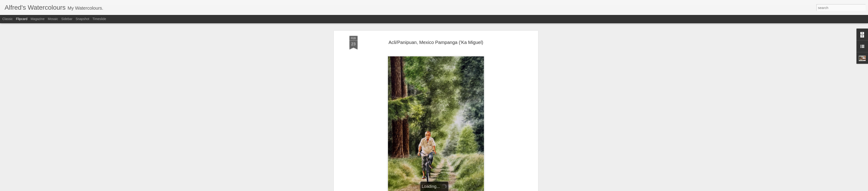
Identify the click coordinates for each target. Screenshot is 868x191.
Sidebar (67, 19)
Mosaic (53, 19)
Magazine (38, 19)
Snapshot (82, 19)
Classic (7, 19)
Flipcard (22, 19)
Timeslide (99, 19)
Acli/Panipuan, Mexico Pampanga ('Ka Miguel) (436, 40)
